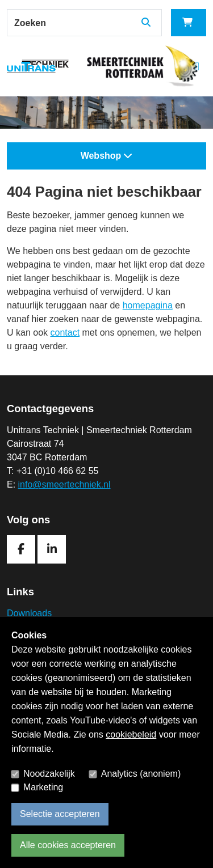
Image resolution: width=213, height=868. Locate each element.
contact (65, 333)
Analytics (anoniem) (141, 774)
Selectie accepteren (60, 814)
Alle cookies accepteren (68, 845)
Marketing (43, 787)
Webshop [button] (107, 156)
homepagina (148, 305)
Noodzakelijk (49, 774)
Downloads (29, 613)
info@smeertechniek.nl (64, 484)
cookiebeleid (131, 734)
